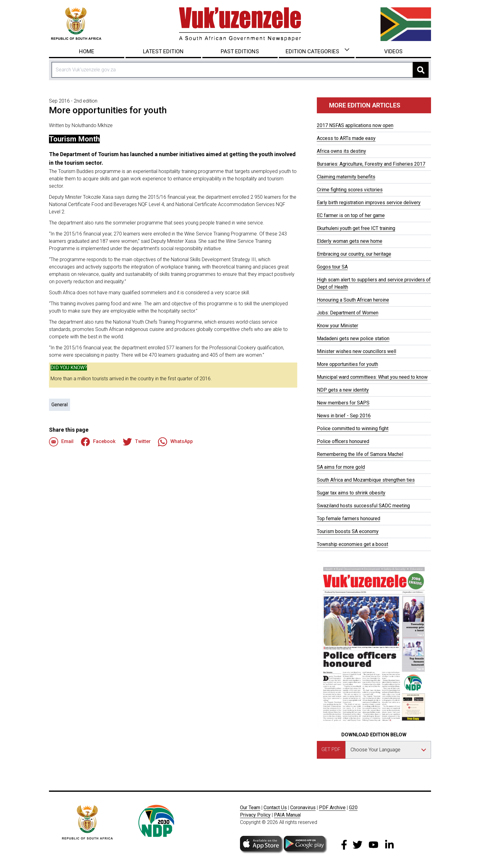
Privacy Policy (255, 815)
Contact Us (275, 808)
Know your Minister (337, 326)
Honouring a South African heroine (353, 300)
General (60, 405)
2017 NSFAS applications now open (355, 125)
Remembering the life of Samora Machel (360, 454)
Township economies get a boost (352, 544)
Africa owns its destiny (341, 151)
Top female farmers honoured (349, 519)
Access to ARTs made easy (346, 138)
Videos (393, 51)
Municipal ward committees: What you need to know (372, 377)
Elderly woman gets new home (350, 241)
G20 (353, 808)
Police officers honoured (343, 441)
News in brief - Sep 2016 (344, 416)
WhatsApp (175, 442)
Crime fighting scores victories (350, 190)
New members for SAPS (343, 403)
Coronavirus (303, 808)
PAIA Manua (287, 815)
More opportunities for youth (347, 364)
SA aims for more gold (341, 467)
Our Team (250, 808)
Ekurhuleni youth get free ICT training (356, 228)
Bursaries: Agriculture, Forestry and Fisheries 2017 (371, 164)
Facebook (98, 442)
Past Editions (240, 51)
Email (61, 442)
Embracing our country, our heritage (354, 254)
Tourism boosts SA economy (348, 531)
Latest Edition (163, 51)
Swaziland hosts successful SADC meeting (363, 506)
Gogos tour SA (332, 267)
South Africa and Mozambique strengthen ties (366, 480)
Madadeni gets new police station (353, 338)
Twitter (137, 442)
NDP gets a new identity (343, 390)
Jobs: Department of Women (348, 313)
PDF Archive (332, 808)
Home (87, 51)
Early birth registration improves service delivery (369, 203)
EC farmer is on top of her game (351, 215)
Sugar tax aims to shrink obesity (351, 493)
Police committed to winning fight (353, 428)
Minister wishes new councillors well (356, 351)
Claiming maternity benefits (346, 177)
